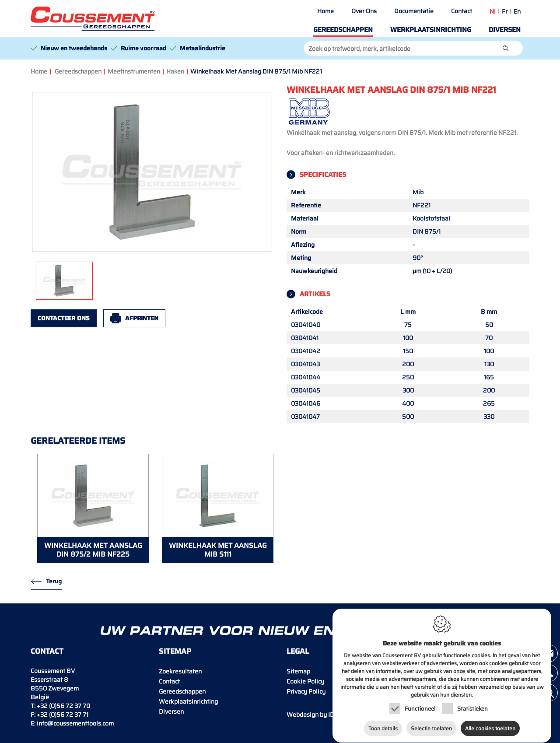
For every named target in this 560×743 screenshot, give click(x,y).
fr (505, 11)
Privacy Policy (306, 691)
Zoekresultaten (180, 671)
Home (325, 11)
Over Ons (364, 11)
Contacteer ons (64, 318)
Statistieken (472, 706)
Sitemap (298, 671)
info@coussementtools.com (75, 723)
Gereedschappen (343, 30)
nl (493, 11)
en (517, 11)
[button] (506, 48)
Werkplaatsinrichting (431, 30)
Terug (54, 581)
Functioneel (420, 706)
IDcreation (322, 715)
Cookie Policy (305, 681)
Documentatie (414, 11)
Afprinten (142, 318)
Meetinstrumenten (134, 71)
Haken (175, 71)
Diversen (505, 30)
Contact (462, 11)
